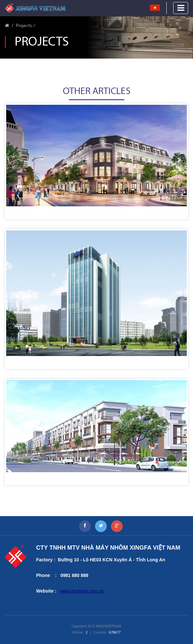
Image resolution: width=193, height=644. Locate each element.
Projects (24, 26)
